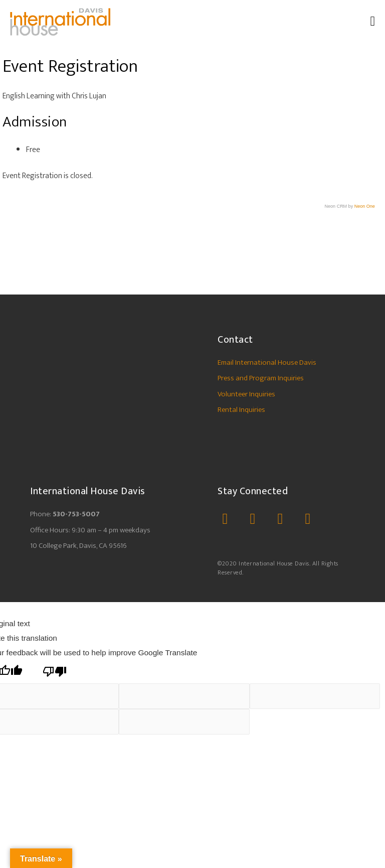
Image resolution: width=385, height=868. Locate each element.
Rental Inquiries (241, 410)
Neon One (365, 206)
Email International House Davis (267, 363)
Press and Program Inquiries (261, 378)
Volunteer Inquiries (246, 394)
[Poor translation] (55, 672)
